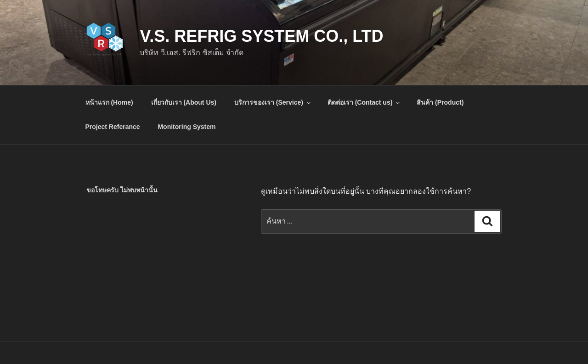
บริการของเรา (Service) (273, 102)
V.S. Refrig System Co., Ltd (261, 36)
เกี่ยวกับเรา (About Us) (184, 102)
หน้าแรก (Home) (109, 102)
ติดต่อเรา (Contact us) (365, 102)
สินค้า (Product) (440, 102)
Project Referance (113, 127)
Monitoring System (187, 127)
